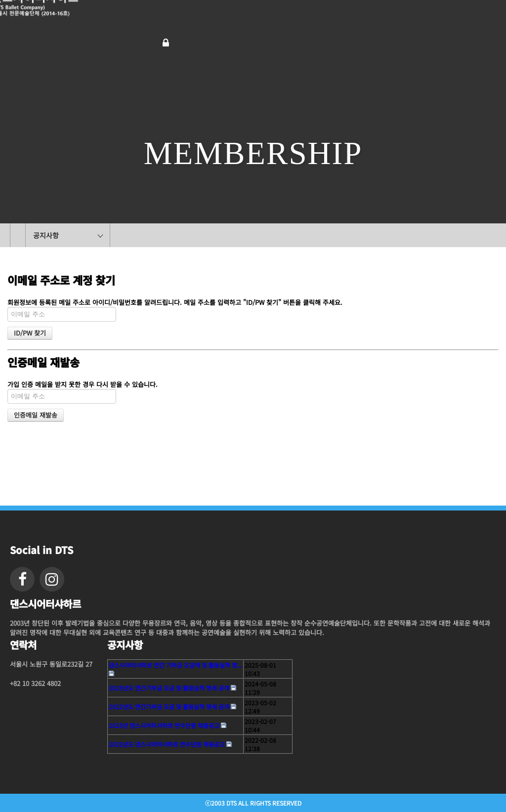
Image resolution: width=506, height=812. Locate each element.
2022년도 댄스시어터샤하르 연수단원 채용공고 (167, 744)
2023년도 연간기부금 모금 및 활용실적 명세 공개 (169, 688)
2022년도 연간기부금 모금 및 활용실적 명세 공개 (169, 706)
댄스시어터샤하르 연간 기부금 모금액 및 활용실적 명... (175, 665)
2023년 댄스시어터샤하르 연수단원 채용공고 (164, 725)
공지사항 (46, 235)
